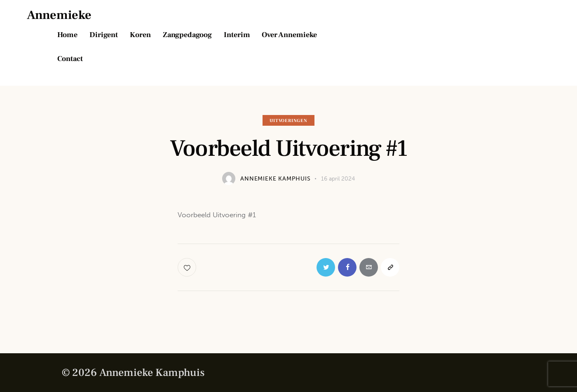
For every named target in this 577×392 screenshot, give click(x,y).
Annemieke (59, 15)
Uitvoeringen (288, 121)
